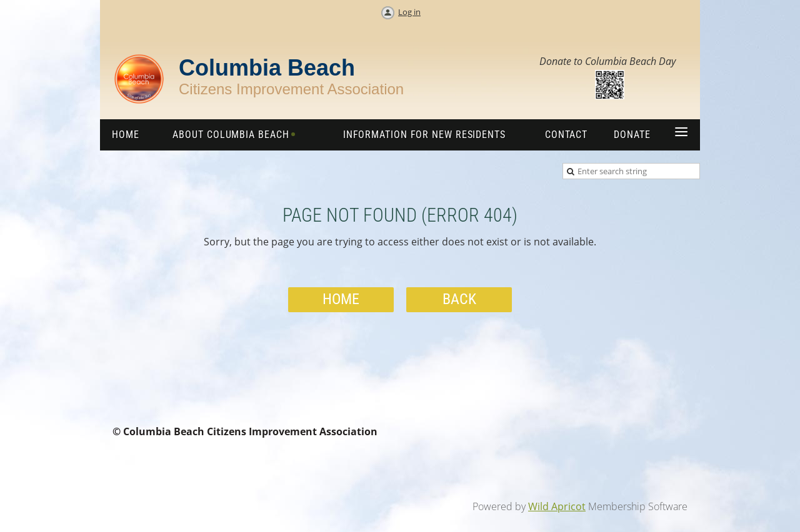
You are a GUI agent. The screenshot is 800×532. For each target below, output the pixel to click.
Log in (409, 12)
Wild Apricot (557, 506)
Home (341, 299)
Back (459, 299)
